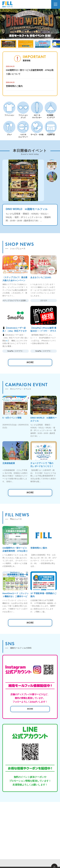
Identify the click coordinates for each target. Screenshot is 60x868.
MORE (30, 362)
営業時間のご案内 (14, 86)
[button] (2, 24)
